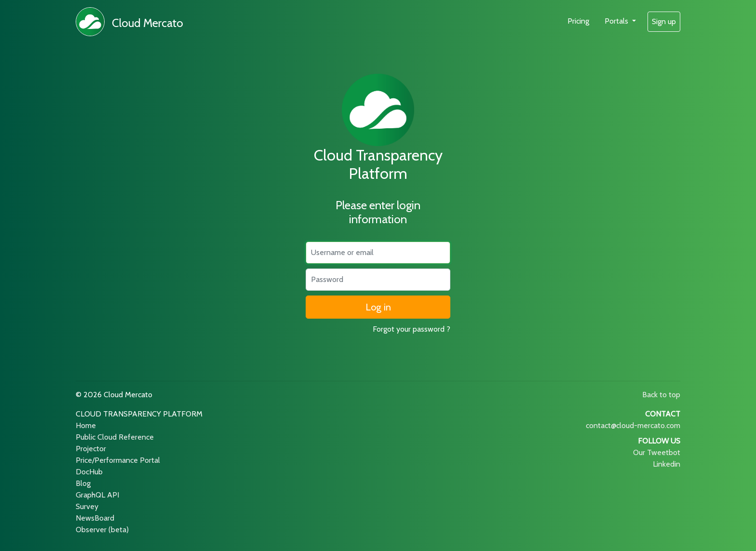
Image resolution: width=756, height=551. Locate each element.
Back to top (661, 395)
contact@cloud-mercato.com (633, 425)
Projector (91, 449)
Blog (83, 483)
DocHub (89, 472)
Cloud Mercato (148, 23)
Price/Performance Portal (118, 460)
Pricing (578, 21)
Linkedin (667, 464)
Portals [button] (617, 21)
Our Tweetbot (657, 452)
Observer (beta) (102, 530)
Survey (87, 506)
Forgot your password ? (412, 329)
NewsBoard (95, 518)
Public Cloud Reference (115, 437)
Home (86, 425)
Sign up (664, 21)
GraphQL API (97, 495)
